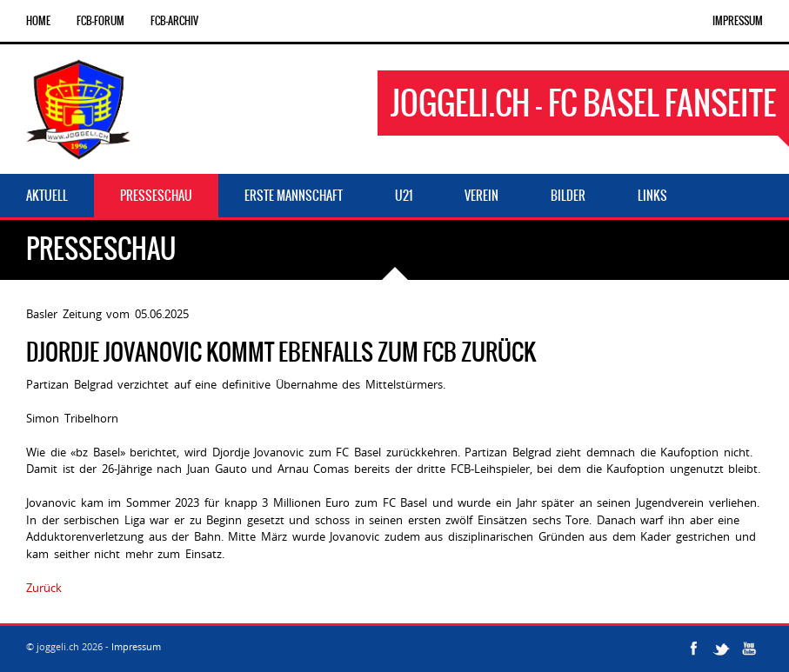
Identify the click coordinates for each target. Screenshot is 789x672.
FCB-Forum (100, 21)
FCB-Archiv (174, 21)
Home (38, 21)
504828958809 (104, 588)
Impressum (738, 21)
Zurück (44, 588)
